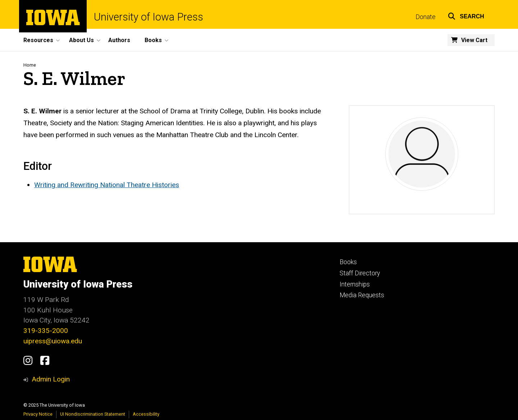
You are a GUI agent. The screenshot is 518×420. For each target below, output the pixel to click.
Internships (355, 284)
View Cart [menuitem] (474, 40)
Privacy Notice (38, 414)
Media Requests (362, 295)
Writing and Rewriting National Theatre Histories (107, 185)
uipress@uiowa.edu (53, 341)
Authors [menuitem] (119, 40)
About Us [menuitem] (81, 40)
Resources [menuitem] (38, 40)
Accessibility (146, 414)
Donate (426, 17)
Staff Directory (360, 273)
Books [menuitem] (153, 40)
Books (348, 262)
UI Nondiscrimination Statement (93, 414)
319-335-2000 (46, 331)
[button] (466, 15)
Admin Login (51, 379)
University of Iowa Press (149, 17)
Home (30, 65)
